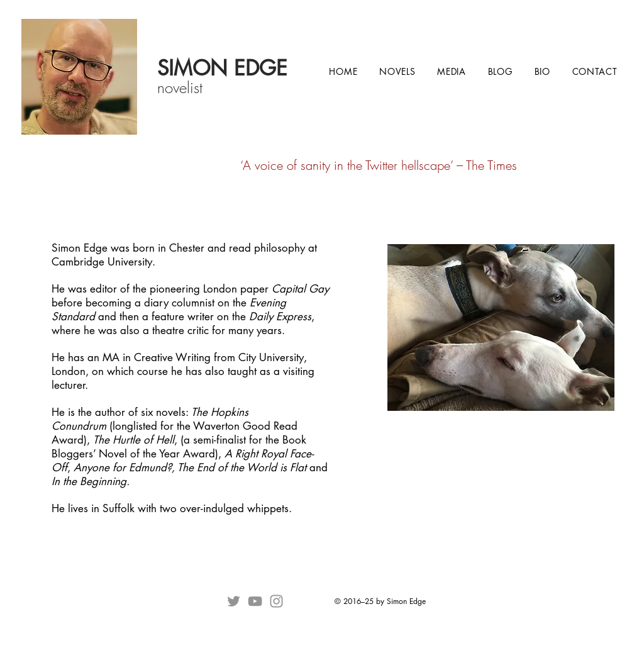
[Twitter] (234, 601)
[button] (397, 71)
